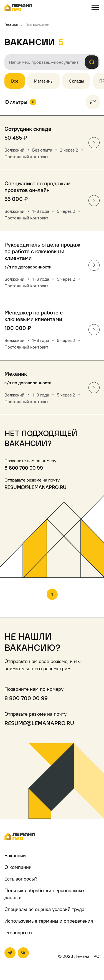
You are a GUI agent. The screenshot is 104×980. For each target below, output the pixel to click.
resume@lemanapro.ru (35, 487)
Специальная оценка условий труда (44, 909)
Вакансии (15, 855)
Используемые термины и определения (49, 921)
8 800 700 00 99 (24, 468)
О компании (18, 867)
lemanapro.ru (19, 932)
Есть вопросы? (21, 879)
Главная (11, 25)
